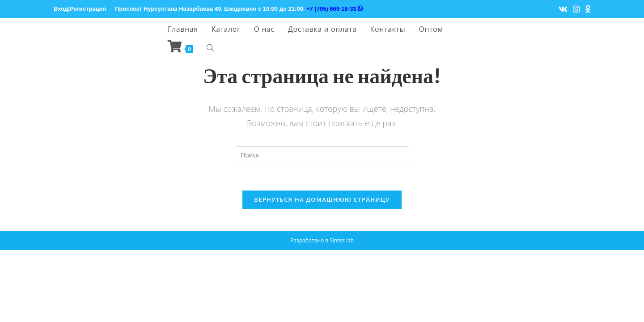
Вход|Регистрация (80, 9)
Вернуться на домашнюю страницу (322, 200)
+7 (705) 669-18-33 (335, 9)
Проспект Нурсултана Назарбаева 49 (168, 9)
